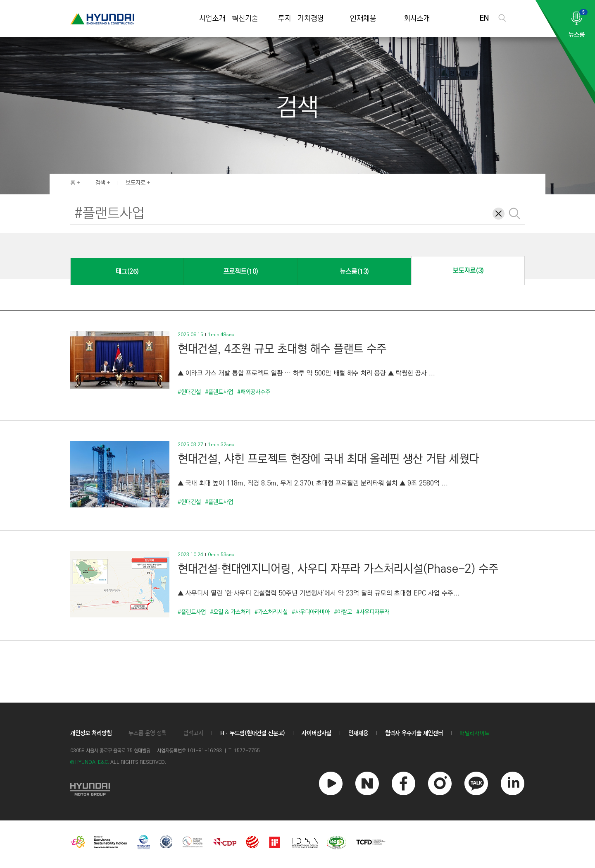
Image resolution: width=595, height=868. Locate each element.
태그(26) (127, 271)
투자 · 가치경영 (301, 19)
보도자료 (136, 183)
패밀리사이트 (475, 733)
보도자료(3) (468, 271)
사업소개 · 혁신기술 (229, 19)
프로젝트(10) (241, 271)
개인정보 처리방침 (91, 733)
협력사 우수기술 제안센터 (414, 733)
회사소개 (417, 19)
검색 (100, 183)
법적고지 (193, 733)
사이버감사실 (317, 733)
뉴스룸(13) (354, 271)
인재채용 (363, 19)
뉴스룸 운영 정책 (148, 733)
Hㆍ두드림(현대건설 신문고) (252, 733)
